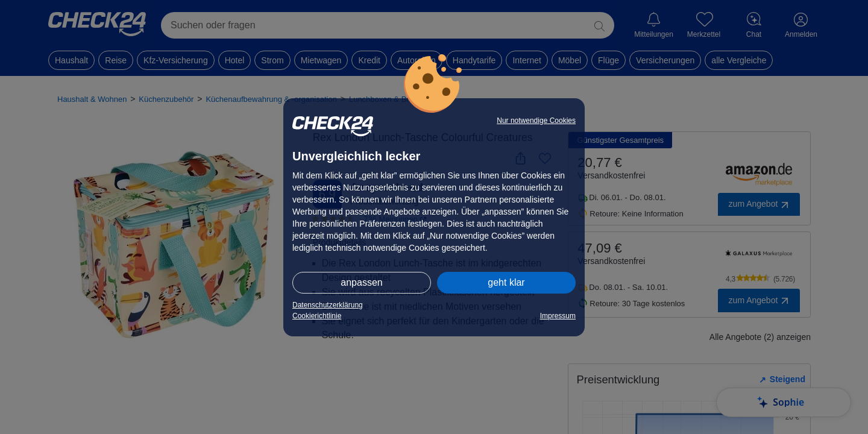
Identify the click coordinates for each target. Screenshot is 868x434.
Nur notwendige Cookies (536, 121)
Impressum (558, 316)
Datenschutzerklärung (328, 305)
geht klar (506, 282)
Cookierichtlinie (317, 316)
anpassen (361, 282)
